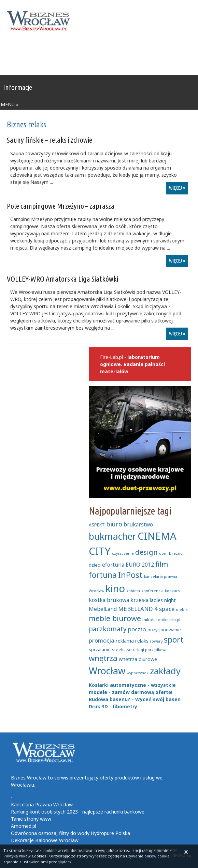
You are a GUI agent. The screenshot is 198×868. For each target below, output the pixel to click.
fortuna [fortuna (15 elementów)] (103, 575)
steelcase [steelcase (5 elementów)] (122, 649)
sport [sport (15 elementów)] (174, 640)
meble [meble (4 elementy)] (182, 610)
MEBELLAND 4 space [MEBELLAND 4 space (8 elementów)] (146, 609)
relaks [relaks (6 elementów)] (142, 641)
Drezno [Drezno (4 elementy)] (176, 553)
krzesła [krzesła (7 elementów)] (139, 600)
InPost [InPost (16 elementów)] (130, 575)
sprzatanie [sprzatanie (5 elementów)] (100, 649)
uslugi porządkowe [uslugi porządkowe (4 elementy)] (150, 650)
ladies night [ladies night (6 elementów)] (163, 600)
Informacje (18, 87)
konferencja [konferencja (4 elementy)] (152, 591)
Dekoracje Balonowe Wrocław (45, 840)
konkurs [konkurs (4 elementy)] (172, 591)
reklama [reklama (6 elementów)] (125, 641)
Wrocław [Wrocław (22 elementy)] (107, 671)
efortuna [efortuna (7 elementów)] (113, 565)
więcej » (177, 188)
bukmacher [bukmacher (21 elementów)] (112, 536)
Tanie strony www (31, 819)
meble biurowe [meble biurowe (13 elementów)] (115, 618)
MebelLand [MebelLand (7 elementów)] (103, 609)
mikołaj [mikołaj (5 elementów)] (150, 619)
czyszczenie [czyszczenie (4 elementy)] (123, 553)
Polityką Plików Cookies (25, 856)
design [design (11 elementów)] (146, 552)
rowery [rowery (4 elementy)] (156, 641)
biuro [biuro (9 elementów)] (114, 524)
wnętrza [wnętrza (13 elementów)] (103, 658)
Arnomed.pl (24, 826)
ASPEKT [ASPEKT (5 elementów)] (97, 525)
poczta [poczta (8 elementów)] (137, 629)
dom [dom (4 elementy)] (163, 553)
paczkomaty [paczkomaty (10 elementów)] (108, 629)
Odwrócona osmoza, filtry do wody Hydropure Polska (70, 833)
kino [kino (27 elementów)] (115, 588)
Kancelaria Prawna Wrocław (42, 804)
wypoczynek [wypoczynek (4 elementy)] (138, 673)
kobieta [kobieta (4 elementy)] (133, 591)
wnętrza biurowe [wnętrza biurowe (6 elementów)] (138, 659)
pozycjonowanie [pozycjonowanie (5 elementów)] (164, 630)
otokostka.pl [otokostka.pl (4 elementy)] (169, 620)
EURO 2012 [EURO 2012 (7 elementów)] (140, 565)
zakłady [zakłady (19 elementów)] (165, 671)
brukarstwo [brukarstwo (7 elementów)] (138, 524)
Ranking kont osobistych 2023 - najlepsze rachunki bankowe (78, 812)
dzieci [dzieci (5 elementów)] (95, 565)
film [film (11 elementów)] (162, 564)
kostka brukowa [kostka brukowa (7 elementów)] (109, 600)
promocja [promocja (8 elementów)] (102, 640)
